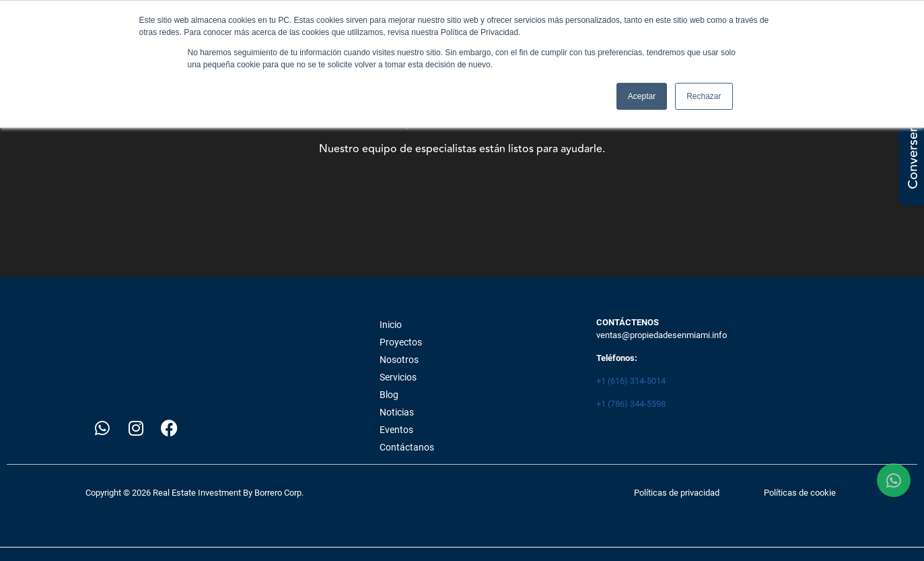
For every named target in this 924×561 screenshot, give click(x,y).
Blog (389, 395)
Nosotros (399, 360)
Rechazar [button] (704, 96)
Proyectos (401, 342)
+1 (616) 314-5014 (631, 381)
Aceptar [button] (642, 96)
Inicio (391, 325)
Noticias (397, 412)
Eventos (396, 430)
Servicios (398, 377)
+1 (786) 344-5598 (631, 404)
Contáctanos (407, 447)
